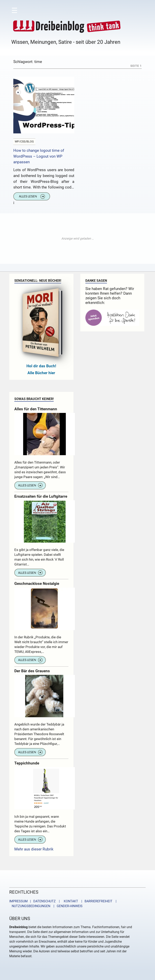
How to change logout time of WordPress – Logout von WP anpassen (39, 156)
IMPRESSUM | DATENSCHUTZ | (35, 901)
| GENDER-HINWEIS (67, 906)
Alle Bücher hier (41, 373)
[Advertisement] (77, 239)
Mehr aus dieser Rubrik (34, 849)
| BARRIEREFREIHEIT (96, 901)
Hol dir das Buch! (41, 366)
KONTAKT (70, 901)
